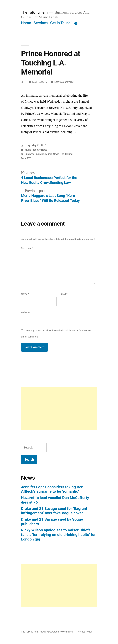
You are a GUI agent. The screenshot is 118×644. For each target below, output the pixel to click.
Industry (40, 154)
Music (49, 154)
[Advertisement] (59, 409)
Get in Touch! (61, 23)
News (56, 154)
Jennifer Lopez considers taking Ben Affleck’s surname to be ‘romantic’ (52, 489)
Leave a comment (64, 82)
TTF (29, 158)
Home (26, 23)
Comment (27, 248)
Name (25, 294)
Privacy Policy (85, 632)
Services (41, 23)
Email (64, 294)
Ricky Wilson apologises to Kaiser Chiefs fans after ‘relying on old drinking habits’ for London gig (58, 535)
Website (25, 312)
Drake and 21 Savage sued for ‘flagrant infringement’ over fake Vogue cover (54, 511)
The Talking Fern (34, 12)
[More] (76, 23)
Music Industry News (36, 150)
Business (30, 154)
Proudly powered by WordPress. (57, 632)
